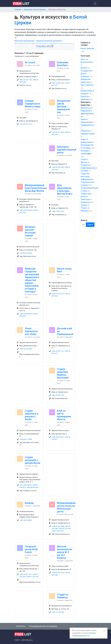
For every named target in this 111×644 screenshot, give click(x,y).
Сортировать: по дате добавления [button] (27, 56)
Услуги (84, 208)
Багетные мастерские (24, 41)
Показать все (45, 46)
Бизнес (84, 68)
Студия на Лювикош (63, 596)
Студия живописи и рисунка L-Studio (31, 415)
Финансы (85, 211)
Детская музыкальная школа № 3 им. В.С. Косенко (65, 552)
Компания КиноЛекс (63, 64)
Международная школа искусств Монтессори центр (66, 507)
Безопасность (87, 62)
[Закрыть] (104, 631)
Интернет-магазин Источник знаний (30, 231)
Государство (86, 71)
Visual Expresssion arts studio (31, 331)
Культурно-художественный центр (67, 150)
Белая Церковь (87, 48)
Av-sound (30, 62)
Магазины (85, 108)
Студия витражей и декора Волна (33, 460)
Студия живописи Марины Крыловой (63, 373)
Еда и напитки (87, 85)
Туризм (84, 205)
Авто (83, 59)
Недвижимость (88, 125)
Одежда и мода (88, 134)
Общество (85, 131)
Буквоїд (29, 503)
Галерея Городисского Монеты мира (33, 104)
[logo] (23, 3)
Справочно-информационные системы (89, 168)
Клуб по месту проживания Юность (64, 415)
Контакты (21, 626)
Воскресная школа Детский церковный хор (64, 106)
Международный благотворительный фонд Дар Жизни (36, 188)
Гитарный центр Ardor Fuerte (31, 549)
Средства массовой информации (86, 176)
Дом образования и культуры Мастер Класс (65, 189)
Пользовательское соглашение (43, 626)
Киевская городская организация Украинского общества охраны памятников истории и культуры (32, 280)
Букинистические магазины (49, 41)
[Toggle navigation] (95, 3)
